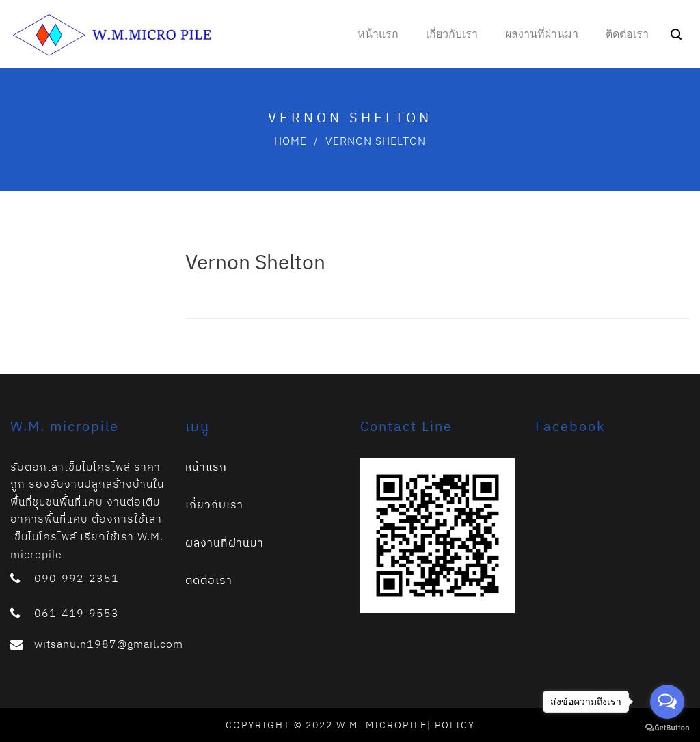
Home (291, 141)
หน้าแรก (206, 467)
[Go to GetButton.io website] (667, 728)
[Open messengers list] (667, 702)
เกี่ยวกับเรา (214, 504)
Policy (455, 725)
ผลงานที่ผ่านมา (225, 542)
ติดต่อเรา (209, 580)
